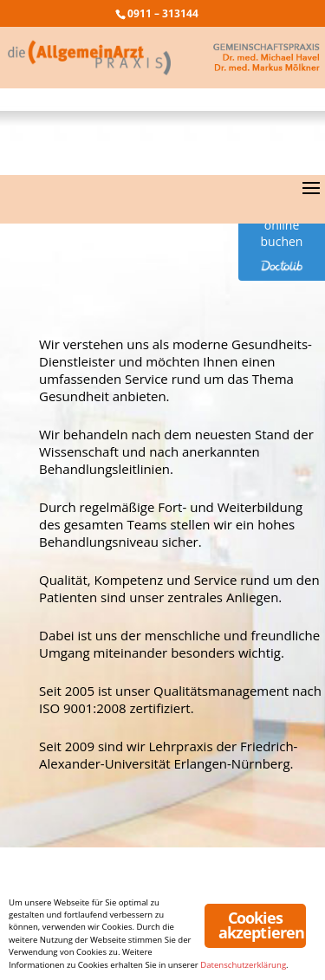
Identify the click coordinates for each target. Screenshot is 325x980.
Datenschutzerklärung (243, 965)
